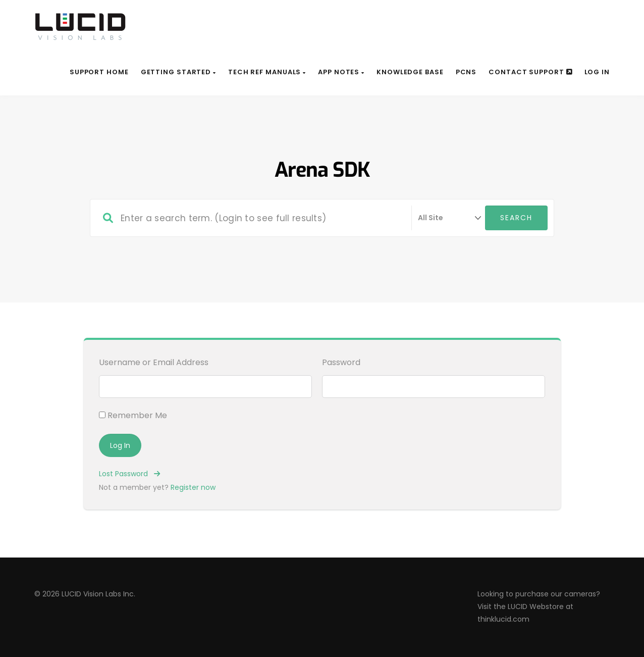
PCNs (466, 72)
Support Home (99, 72)
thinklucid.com (503, 619)
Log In (597, 72)
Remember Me (133, 415)
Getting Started (178, 72)
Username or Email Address (154, 362)
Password (341, 362)
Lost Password (129, 474)
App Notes (341, 72)
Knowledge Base (410, 72)
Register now (193, 487)
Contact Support (530, 72)
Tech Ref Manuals (267, 72)
